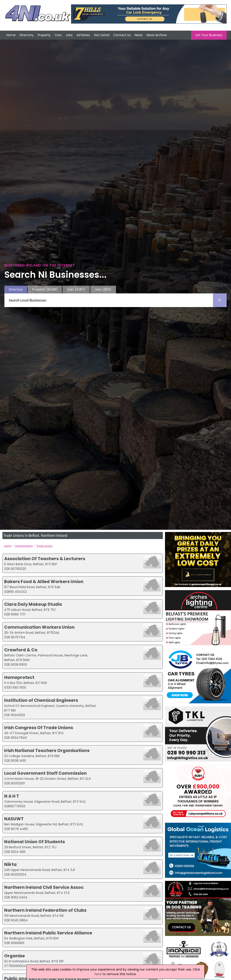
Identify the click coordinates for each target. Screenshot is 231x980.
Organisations (24, 546)
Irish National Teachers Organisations (47, 750)
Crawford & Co (21, 650)
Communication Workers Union (39, 627)
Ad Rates (83, 35)
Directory (27, 35)
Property (44, 35)
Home (11, 35)
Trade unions (44, 546)
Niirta (10, 864)
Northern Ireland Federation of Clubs (45, 910)
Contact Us (122, 35)
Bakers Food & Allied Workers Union (44, 582)
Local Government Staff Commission (45, 773)
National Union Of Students (35, 842)
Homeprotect (19, 677)
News (139, 35)
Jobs (69, 35)
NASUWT (14, 819)
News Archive (157, 35)
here (98, 974)
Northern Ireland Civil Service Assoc (44, 887)
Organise (15, 956)
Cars (58, 35)
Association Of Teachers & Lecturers (45, 559)
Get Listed (102, 35)
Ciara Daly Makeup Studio (33, 604)
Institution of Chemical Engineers (41, 700)
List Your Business (209, 35)
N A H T (12, 796)
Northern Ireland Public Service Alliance (48, 933)
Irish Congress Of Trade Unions (39, 728)
